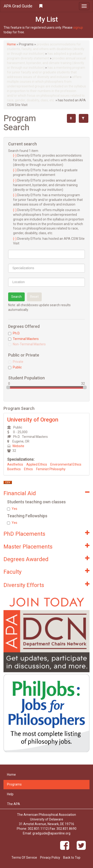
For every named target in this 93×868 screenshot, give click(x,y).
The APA (14, 804)
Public (15, 367)
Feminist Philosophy (51, 469)
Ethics (28, 469)
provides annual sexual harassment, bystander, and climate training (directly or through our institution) (46, 63)
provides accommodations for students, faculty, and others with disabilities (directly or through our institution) (46, 49)
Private (16, 362)
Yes (12, 509)
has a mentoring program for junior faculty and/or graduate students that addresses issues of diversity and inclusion (46, 72)
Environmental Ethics (66, 464)
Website (18, 446)
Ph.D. (14, 333)
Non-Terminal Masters (27, 344)
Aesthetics (15, 464)
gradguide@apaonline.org (51, 833)
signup (78, 27)
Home (11, 44)
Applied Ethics (37, 464)
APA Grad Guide (18, 6)
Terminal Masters (23, 339)
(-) (15, 155)
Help (10, 794)
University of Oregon (33, 420)
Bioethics (14, 469)
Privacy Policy (50, 858)
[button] (46, 6)
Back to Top (72, 858)
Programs (14, 784)
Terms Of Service (24, 858)
